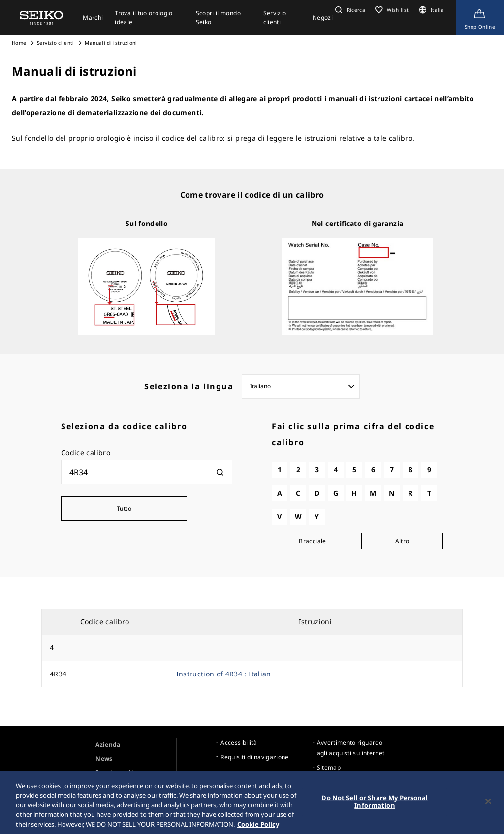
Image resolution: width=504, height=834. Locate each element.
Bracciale (312, 541)
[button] (349, 10)
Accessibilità (239, 743)
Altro (402, 541)
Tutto (124, 508)
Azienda (108, 745)
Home (19, 43)
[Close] (488, 807)
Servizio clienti (56, 43)
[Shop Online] (480, 18)
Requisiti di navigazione (254, 757)
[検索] (220, 472)
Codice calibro (86, 453)
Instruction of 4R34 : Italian (224, 674)
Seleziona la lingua (189, 386)
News (104, 758)
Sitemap (329, 767)
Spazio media (116, 772)
